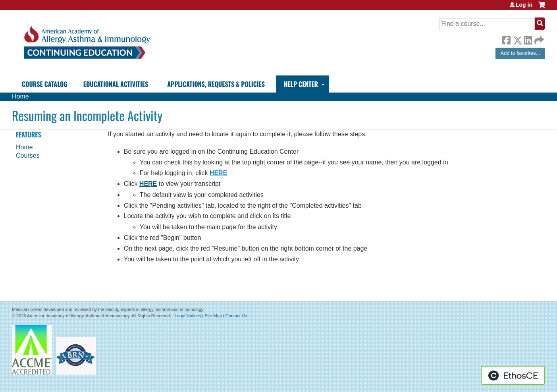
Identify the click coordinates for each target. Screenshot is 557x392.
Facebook (506, 39)
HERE (218, 173)
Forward (538, 38)
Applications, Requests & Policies (216, 84)
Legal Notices (188, 316)
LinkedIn (528, 39)
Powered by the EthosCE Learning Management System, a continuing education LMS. (513, 375)
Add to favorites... (520, 53)
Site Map (213, 316)
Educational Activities (116, 84)
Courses (28, 155)
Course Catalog (45, 84)
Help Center (301, 84)
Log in (524, 5)
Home (20, 96)
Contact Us (236, 316)
